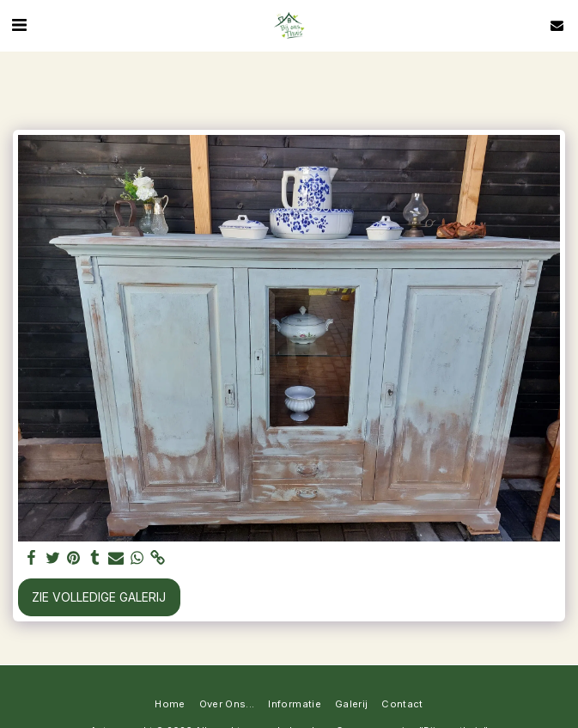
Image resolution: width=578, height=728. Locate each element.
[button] (19, 25)
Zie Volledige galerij (99, 597)
